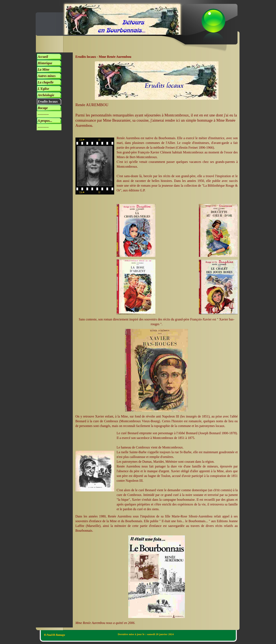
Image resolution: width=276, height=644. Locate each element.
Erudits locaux (48, 101)
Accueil (43, 57)
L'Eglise (43, 89)
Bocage (43, 108)
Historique (45, 63)
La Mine (43, 69)
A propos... (45, 121)
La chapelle (46, 82)
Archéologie (46, 95)
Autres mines (47, 76)
